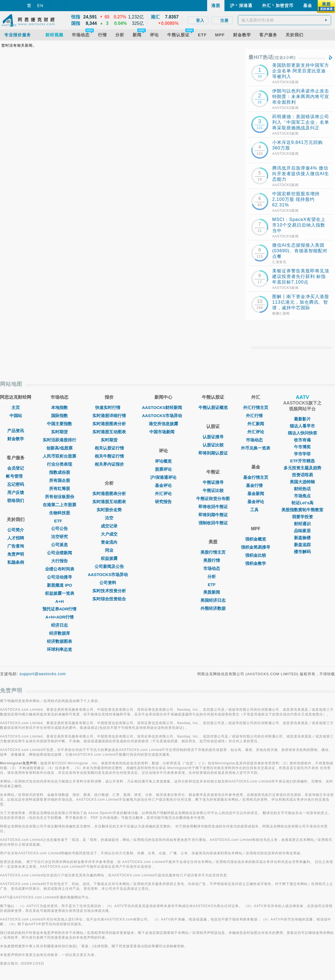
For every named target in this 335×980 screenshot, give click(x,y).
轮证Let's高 (302, 503)
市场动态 (213, 568)
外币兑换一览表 (256, 448)
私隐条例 (16, 562)
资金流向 (109, 542)
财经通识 (302, 524)
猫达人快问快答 (302, 433)
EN (40, 5)
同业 (109, 550)
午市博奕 (302, 447)
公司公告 (59, 528)
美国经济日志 (213, 600)
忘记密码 (16, 484)
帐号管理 (16, 476)
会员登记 (16, 468)
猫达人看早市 (302, 426)
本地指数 (59, 407)
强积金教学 (256, 563)
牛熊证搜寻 (213, 482)
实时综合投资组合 (109, 599)
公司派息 (59, 545)
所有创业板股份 (60, 497)
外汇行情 (256, 416)
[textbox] (284, 20)
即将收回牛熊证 (213, 507)
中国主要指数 (59, 424)
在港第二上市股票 (59, 505)
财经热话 (302, 489)
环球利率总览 (59, 649)
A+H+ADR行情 (59, 617)
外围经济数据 (213, 608)
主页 (16, 407)
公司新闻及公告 (109, 566)
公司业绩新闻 (59, 553)
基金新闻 (256, 493)
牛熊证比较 (213, 490)
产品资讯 (16, 431)
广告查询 (16, 546)
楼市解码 (302, 552)
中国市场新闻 (163, 432)
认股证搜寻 (213, 437)
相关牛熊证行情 (109, 456)
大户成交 (109, 534)
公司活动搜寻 (59, 577)
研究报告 (163, 502)
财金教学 (16, 439)
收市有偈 (302, 440)
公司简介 (16, 530)
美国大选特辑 (302, 482)
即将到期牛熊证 (213, 515)
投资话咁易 (302, 475)
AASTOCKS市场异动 (109, 575)
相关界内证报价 (109, 464)
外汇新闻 (256, 424)
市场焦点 (302, 496)
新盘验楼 (302, 538)
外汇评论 (163, 493)
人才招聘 (16, 538)
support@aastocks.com (43, 674)
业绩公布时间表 (60, 569)
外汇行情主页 (256, 407)
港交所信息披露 (163, 424)
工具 (256, 510)
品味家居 (302, 531)
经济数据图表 (59, 641)
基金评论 (163, 485)
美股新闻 (213, 592)
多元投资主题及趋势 (302, 468)
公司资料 (109, 583)
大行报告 (59, 561)
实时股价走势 (109, 510)
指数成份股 (60, 472)
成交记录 (109, 526)
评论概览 (163, 461)
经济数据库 (60, 633)
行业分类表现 (59, 464)
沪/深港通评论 (163, 477)
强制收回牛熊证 (213, 523)
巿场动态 (256, 440)
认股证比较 (213, 445)
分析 (213, 576)
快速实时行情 (109, 407)
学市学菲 (302, 454)
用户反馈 (16, 492)
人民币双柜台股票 (59, 456)
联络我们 (16, 500)
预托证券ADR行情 (60, 609)
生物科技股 (60, 513)
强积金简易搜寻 (256, 547)
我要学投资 (302, 517)
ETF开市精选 (302, 461)
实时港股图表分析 (109, 424)
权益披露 (109, 558)
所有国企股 (60, 480)
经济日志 (59, 625)
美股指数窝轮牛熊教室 (302, 510)
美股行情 (213, 560)
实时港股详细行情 (109, 416)
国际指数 (59, 416)
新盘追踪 (302, 545)
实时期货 (59, 432)
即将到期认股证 (213, 453)
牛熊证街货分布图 (213, 499)
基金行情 (256, 485)
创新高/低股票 (59, 448)
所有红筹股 (60, 488)
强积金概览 (256, 539)
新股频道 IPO (59, 585)
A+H (59, 601)
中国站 (16, 416)
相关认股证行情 (109, 448)
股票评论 (163, 469)
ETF (59, 521)
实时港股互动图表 (109, 432)
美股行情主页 (213, 552)
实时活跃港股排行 (59, 440)
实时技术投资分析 (109, 591)
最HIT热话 (272, 57)
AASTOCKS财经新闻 (163, 407)
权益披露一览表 (60, 593)
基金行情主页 (256, 477)
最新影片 (302, 419)
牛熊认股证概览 (213, 407)
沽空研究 (59, 537)
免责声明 (16, 554)
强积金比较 (256, 555)
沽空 (109, 518)
